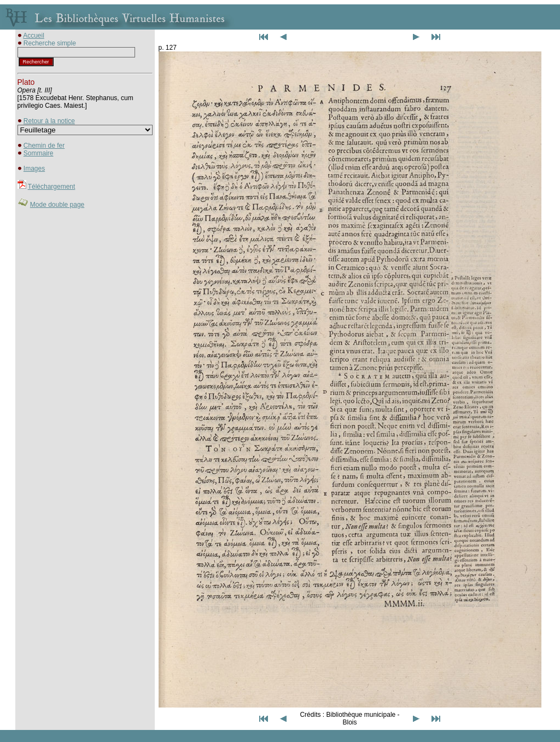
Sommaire (39, 153)
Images (34, 169)
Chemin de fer (44, 146)
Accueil (34, 36)
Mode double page (57, 205)
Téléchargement (52, 187)
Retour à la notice (49, 121)
